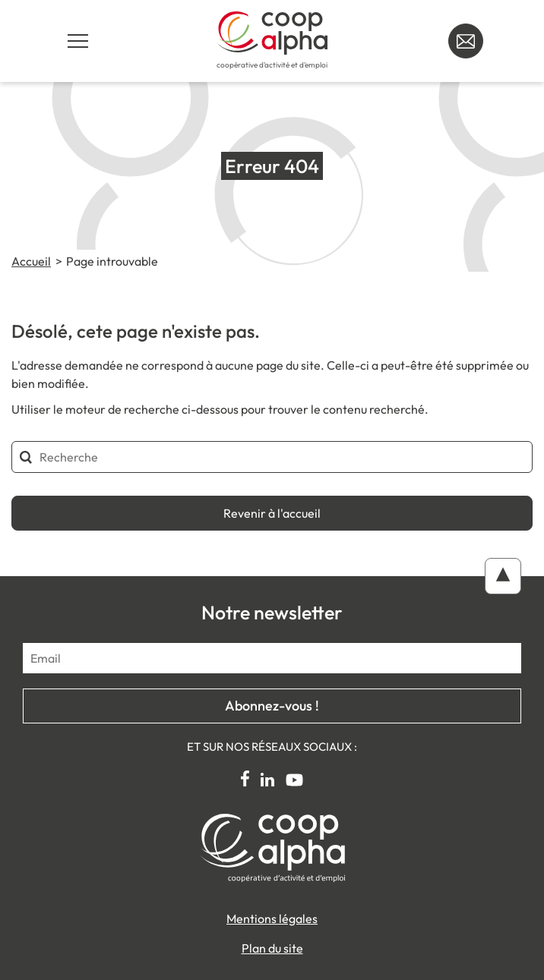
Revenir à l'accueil (272, 513)
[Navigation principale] (78, 41)
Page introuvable (112, 261)
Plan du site (272, 948)
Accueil (31, 261)
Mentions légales (272, 919)
